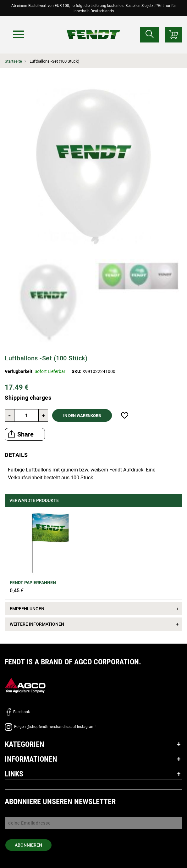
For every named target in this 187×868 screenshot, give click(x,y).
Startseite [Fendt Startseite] (13, 61)
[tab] (93, 501)
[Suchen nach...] (150, 35)
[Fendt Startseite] (93, 28)
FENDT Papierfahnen (33, 583)
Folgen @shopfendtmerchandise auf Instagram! (50, 727)
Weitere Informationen (37, 624)
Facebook (17, 712)
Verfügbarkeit (19, 371)
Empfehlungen (27, 609)
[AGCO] (25, 685)
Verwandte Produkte (34, 500)
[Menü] (19, 34)
